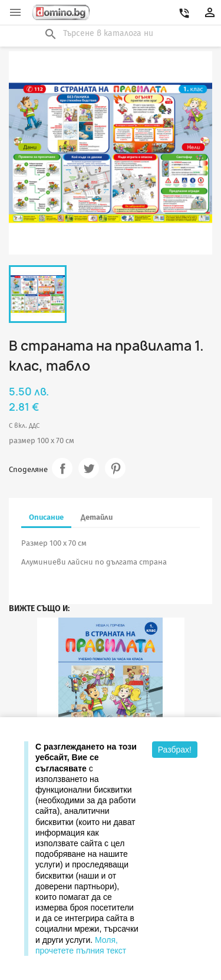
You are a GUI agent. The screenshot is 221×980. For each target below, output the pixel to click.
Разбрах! (175, 750)
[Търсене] (111, 34)
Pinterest (115, 468)
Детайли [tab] (97, 517)
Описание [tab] (46, 517)
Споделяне (62, 468)
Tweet (89, 468)
